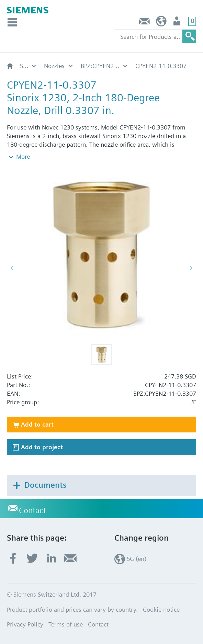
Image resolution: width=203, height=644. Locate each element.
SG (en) (161, 23)
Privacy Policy (25, 624)
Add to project (42, 447)
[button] (102, 354)
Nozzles (54, 66)
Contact (145, 23)
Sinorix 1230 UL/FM (29, 66)
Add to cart (37, 424)
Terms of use (66, 624)
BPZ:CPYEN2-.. (100, 66)
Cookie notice (161, 609)
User (177, 23)
